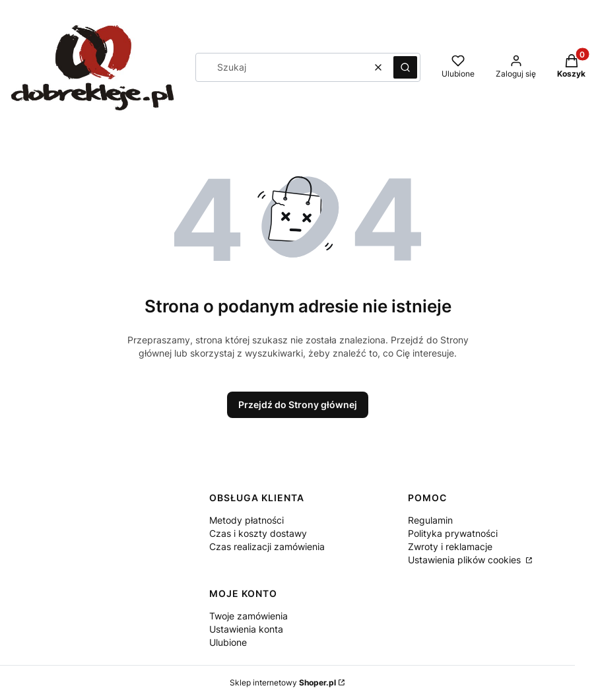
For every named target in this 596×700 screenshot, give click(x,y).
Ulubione (228, 642)
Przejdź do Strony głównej (298, 404)
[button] (405, 67)
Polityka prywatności (453, 533)
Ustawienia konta (246, 629)
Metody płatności (247, 520)
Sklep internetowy (283, 682)
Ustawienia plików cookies (466, 560)
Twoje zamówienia (248, 616)
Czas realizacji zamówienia (267, 546)
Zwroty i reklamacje (450, 546)
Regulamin (430, 520)
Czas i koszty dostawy (258, 533)
